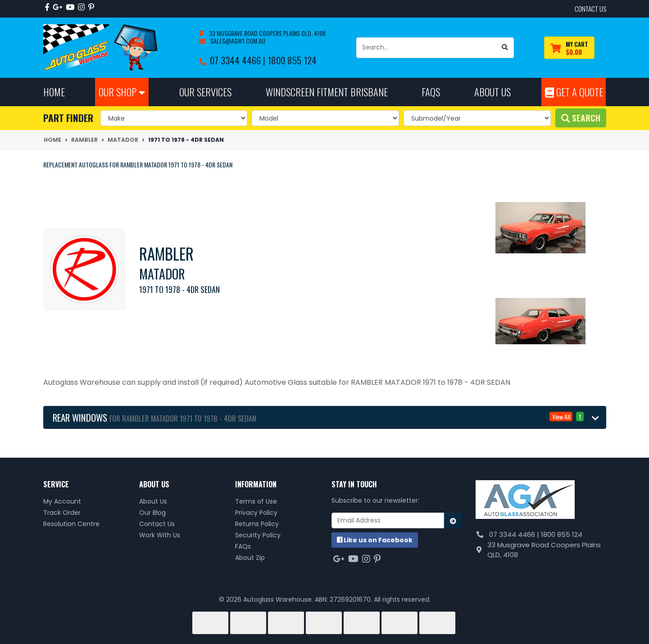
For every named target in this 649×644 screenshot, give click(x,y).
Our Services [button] (205, 92)
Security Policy (258, 535)
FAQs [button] (431, 92)
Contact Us (157, 524)
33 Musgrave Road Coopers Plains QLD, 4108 (267, 33)
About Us (153, 501)
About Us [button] (492, 92)
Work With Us (160, 535)
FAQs (243, 546)
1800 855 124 (292, 60)
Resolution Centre (71, 524)
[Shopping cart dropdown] (569, 48)
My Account (62, 501)
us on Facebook (375, 540)
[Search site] (505, 48)
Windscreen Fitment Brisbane (327, 92)
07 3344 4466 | (239, 60)
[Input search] (427, 48)
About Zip (250, 558)
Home (54, 92)
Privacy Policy (256, 513)
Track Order (62, 513)
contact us (590, 9)
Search (581, 118)
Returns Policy (257, 524)
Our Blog (152, 513)
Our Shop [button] (122, 92)
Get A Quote (574, 92)
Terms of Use (256, 501)
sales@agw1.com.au (237, 41)
